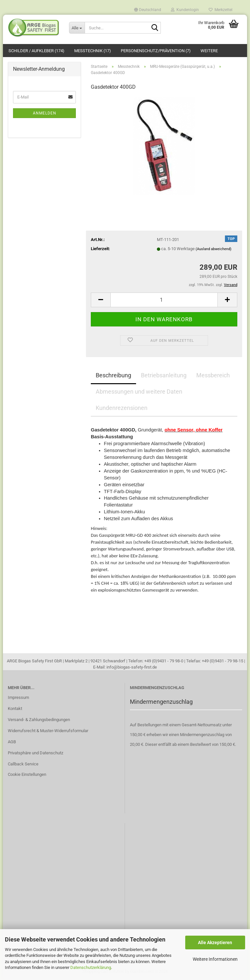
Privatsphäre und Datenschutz (35, 753)
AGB (12, 742)
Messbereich (213, 375)
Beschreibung (113, 375)
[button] (148, 8)
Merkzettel (221, 9)
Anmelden (45, 113)
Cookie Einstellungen (27, 774)
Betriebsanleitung (164, 375)
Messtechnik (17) (93, 51)
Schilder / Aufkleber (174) (36, 51)
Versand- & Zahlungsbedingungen (39, 720)
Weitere (209, 51)
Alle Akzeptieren (215, 942)
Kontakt (15, 709)
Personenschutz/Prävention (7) (156, 51)
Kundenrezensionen (122, 408)
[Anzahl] (164, 300)
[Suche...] (77, 28)
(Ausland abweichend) (214, 249)
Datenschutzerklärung (91, 967)
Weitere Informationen (215, 959)
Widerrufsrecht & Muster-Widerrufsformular (48, 731)
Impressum (18, 697)
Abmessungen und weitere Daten (139, 392)
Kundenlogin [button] (185, 9)
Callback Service (23, 764)
